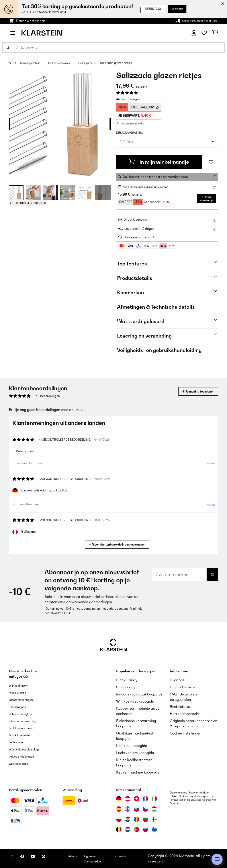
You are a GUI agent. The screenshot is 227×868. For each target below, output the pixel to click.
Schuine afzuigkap (24, 714)
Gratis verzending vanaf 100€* (196, 21)
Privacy (88, 856)
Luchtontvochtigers (25, 699)
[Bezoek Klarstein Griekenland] (154, 830)
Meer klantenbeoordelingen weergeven (119, 544)
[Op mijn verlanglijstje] (211, 162)
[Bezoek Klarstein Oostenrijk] (128, 799)
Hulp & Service (182, 687)
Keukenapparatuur (33, 63)
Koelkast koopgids (132, 746)
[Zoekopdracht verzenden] (8, 47)
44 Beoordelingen (128, 99)
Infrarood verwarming (27, 721)
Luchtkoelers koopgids (135, 753)
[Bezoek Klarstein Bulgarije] (145, 819)
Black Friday (127, 680)
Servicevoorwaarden (182, 803)
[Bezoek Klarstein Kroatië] (128, 819)
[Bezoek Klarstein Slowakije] (137, 809)
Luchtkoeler (19, 742)
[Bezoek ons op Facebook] (27, 859)
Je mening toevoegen (192, 391)
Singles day (126, 687)
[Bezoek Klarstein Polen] (119, 819)
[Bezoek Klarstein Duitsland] (119, 799)
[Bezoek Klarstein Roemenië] (137, 819)
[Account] (194, 33)
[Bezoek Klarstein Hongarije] (154, 809)
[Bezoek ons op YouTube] (42, 859)
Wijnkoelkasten (22, 685)
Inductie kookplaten (25, 756)
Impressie (139, 856)
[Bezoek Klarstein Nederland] (128, 829)
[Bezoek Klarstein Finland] (154, 819)
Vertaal (208, 465)
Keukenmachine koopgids (138, 772)
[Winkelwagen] (215, 33)
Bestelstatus (180, 707)
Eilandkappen (20, 707)
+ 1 (103, 193)
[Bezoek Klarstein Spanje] (119, 809)
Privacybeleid (178, 800)
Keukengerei (98, 63)
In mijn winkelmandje (159, 162)
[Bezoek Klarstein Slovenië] (145, 829)
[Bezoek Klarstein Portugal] (137, 829)
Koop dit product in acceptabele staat (150, 187)
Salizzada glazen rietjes (131, 63)
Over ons (177, 680)
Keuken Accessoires (68, 63)
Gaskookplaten (22, 763)
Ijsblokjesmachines (25, 728)
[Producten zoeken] (113, 47)
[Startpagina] (15, 63)
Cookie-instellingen (186, 733)
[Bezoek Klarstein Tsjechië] (145, 809)
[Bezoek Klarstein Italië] (154, 799)
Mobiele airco (20, 692)
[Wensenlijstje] (204, 33)
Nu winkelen (173, 9)
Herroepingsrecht (185, 714)
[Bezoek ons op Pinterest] (56, 859)
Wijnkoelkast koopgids (135, 701)
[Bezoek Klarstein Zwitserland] (137, 799)
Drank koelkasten (23, 735)
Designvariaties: (129, 133)
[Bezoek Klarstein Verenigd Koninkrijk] (128, 809)
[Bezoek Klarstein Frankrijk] (145, 799)
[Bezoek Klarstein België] (119, 829)
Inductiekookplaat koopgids (139, 694)
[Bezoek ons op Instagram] (13, 859)
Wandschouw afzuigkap (29, 749)
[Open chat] (217, 859)
